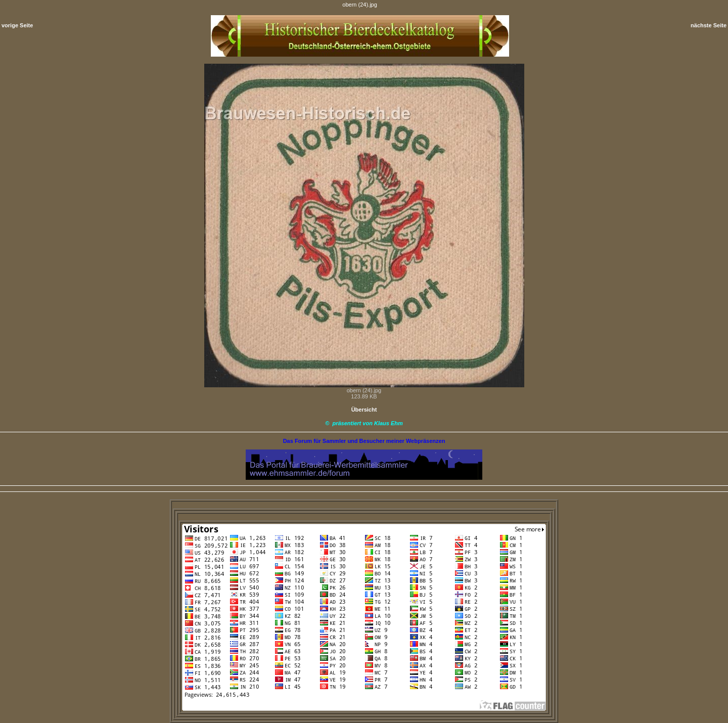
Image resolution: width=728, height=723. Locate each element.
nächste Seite (709, 25)
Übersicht (364, 410)
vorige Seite (17, 25)
